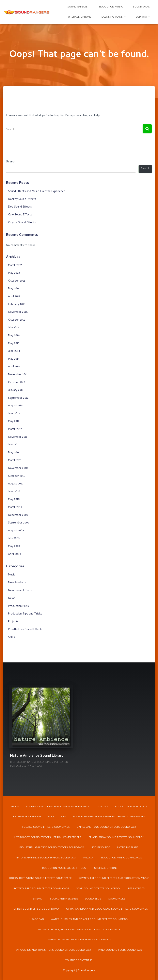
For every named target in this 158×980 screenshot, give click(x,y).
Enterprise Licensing (27, 816)
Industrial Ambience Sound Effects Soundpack (52, 847)
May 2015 (14, 344)
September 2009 (19, 523)
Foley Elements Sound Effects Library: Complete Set (109, 816)
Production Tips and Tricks (25, 614)
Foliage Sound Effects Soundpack (46, 826)
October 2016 (17, 320)
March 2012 (15, 429)
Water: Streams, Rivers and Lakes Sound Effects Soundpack (79, 930)
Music (12, 575)
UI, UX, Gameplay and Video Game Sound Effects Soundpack (107, 909)
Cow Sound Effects (20, 215)
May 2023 (14, 273)
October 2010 (17, 476)
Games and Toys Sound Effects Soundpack (106, 826)
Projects (13, 622)
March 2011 (15, 460)
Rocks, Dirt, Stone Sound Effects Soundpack (41, 878)
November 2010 (18, 468)
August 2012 (16, 406)
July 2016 (14, 328)
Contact (103, 806)
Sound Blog (93, 899)
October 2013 (17, 383)
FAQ (64, 816)
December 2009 (18, 515)
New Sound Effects (20, 591)
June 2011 (14, 445)
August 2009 (16, 531)
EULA (51, 816)
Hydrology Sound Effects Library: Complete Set (48, 837)
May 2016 (14, 336)
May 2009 (14, 546)
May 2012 (14, 421)
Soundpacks (141, 7)
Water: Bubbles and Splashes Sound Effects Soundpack (90, 919)
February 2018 (17, 305)
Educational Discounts (131, 806)
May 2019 (14, 289)
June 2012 (14, 414)
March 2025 (15, 265)
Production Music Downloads (121, 857)
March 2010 (15, 507)
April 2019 (14, 297)
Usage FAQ (37, 919)
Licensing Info (101, 847)
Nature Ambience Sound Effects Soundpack (46, 857)
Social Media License (64, 899)
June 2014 (14, 351)
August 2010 (16, 484)
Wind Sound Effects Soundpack (120, 950)
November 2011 (18, 437)
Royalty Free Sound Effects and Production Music (114, 878)
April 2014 (14, 367)
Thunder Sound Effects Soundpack (35, 909)
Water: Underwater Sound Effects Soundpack (79, 940)
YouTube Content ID (79, 960)
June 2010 (14, 492)
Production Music (110, 7)
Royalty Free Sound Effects (25, 630)
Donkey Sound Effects (22, 199)
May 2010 (14, 500)
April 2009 (14, 554)
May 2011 (14, 453)
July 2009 (14, 539)
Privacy (88, 857)
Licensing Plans (114, 17)
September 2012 (18, 398)
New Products (17, 583)
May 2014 (14, 359)
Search (11, 162)
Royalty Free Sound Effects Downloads (41, 888)
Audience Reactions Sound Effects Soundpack (58, 806)
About (15, 806)
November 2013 (18, 375)
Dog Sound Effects (20, 207)
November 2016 (18, 312)
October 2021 (17, 281)
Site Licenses (136, 888)
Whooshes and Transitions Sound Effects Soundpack (53, 950)
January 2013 (16, 390)
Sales (12, 637)
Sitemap (38, 899)
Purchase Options (79, 17)
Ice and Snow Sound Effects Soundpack (116, 837)
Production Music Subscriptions (63, 868)
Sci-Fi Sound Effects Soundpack (98, 888)
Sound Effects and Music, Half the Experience (37, 191)
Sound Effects (78, 7)
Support (143, 17)
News (12, 598)
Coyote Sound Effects (22, 223)
